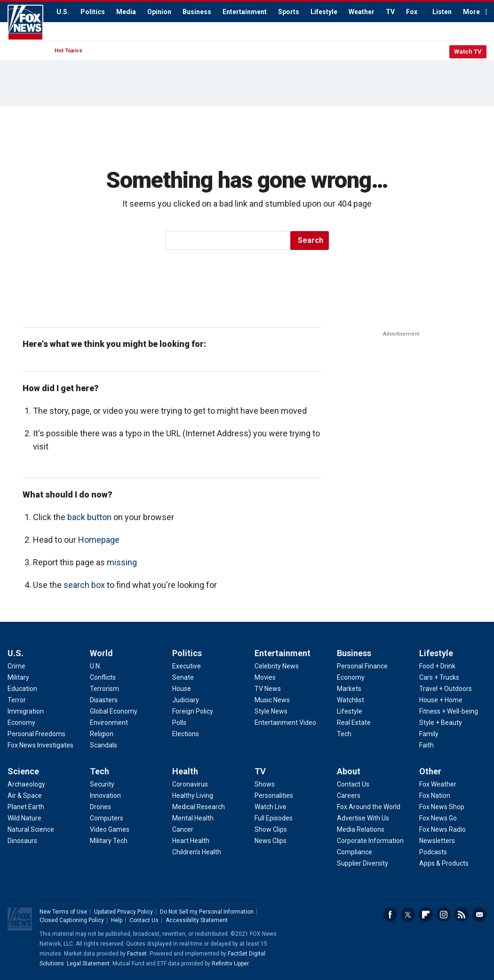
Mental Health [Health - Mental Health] (193, 818)
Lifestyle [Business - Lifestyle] (350, 711)
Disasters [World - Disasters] (104, 700)
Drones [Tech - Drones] (100, 807)
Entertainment (245, 12)
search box (84, 585)
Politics (93, 12)
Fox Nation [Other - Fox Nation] (435, 795)
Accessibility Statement (197, 920)
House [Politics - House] (182, 689)
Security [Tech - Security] (102, 784)
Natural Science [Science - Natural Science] (31, 829)
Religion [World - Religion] (102, 734)
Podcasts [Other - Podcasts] (433, 852)
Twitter (408, 915)
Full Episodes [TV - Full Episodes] (274, 818)
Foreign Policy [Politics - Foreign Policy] (193, 711)
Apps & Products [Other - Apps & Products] (444, 863)
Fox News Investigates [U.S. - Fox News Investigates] (40, 745)
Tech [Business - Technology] (344, 734)
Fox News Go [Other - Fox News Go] (438, 818)
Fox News (25, 23)
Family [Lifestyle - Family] (429, 734)
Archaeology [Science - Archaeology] (26, 784)
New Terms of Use (63, 912)
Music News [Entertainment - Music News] (272, 700)
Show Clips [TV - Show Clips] (271, 829)
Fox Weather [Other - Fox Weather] (438, 784)
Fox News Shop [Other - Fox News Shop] (442, 807)
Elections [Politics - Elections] (186, 734)
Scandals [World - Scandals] (104, 745)
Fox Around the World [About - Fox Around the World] (369, 807)
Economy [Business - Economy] (351, 677)
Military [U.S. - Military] (18, 677)
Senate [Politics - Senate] (183, 677)
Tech (100, 771)
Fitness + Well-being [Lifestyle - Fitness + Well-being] (449, 711)
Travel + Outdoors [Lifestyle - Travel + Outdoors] (446, 689)
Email (479, 915)
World (101, 653)
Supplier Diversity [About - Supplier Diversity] (363, 863)
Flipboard (426, 915)
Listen (442, 12)
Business (197, 12)
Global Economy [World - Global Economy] (114, 711)
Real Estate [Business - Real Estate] (354, 723)
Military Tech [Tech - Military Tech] (109, 841)
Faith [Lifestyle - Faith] (426, 745)
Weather (362, 12)
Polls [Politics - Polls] (179, 723)
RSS (462, 915)
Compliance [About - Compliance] (355, 852)
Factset (137, 954)
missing (122, 562)
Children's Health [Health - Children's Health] (197, 852)
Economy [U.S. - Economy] (21, 723)
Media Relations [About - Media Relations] (361, 829)
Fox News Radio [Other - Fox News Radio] (442, 829)
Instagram (444, 915)
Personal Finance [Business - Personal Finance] (362, 666)
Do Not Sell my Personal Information (207, 912)
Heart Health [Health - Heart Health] (191, 841)
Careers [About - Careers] (349, 795)
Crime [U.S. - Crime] (16, 666)
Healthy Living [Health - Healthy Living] (193, 795)
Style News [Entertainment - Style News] (271, 711)
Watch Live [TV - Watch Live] (271, 807)
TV (390, 12)
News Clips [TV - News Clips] (271, 841)
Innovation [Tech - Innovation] (105, 795)
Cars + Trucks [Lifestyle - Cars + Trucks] (439, 677)
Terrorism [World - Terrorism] (104, 689)
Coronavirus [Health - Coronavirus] (190, 784)
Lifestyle (324, 12)
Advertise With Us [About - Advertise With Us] (363, 818)
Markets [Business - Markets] (349, 689)
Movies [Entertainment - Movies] (265, 677)
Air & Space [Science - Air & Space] (25, 795)
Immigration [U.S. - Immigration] (26, 711)
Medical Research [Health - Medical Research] (199, 807)
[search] (228, 241)
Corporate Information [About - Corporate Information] (370, 841)
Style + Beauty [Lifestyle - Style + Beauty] (441, 723)
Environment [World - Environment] (109, 723)
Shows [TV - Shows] (265, 784)
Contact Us (144, 920)
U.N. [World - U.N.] (96, 666)
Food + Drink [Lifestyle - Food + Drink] (437, 666)
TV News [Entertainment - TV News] (268, 689)
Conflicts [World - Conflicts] (103, 677)
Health (185, 771)
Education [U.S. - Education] (22, 689)
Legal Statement (88, 964)
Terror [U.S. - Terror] (17, 700)
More (471, 12)
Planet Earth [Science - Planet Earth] (26, 807)
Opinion (159, 12)
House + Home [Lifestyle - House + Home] (441, 700)
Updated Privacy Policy (123, 912)
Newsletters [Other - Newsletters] (437, 841)
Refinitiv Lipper (230, 964)
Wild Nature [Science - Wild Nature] (24, 818)
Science (23, 771)
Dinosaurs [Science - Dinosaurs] (22, 841)
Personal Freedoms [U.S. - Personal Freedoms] (36, 734)
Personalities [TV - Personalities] (274, 795)
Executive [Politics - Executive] (187, 666)
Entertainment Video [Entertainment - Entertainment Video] (285, 723)
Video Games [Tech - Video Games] (110, 829)
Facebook (390, 915)
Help (117, 920)
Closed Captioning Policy (72, 920)
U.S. (63, 12)
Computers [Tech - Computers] (107, 818)
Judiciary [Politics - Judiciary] (186, 700)
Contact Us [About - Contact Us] (353, 784)
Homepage (99, 540)
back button (89, 517)
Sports (289, 12)
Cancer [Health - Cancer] (183, 829)
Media (126, 12)
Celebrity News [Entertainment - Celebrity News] (277, 666)
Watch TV (468, 52)
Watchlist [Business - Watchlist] (351, 700)
